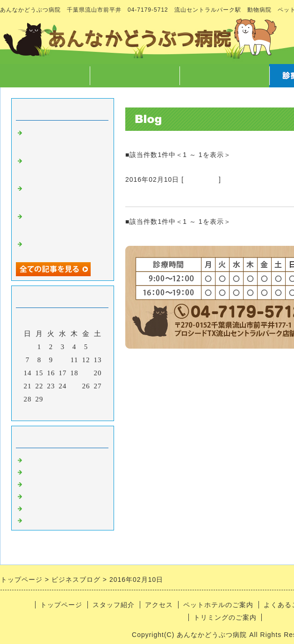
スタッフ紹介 (135, 75)
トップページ (45, 75)
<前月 (43, 411)
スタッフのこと (51, 470)
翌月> (82, 411)
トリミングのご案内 (225, 617)
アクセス (224, 75)
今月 (63, 411)
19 (86, 373)
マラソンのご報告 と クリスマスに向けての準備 (66, 139)
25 (75, 386)
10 (63, 360)
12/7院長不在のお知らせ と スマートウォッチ (62, 167)
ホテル (36, 507)
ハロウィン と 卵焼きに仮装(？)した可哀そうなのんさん (63, 222)
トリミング (201, 179)
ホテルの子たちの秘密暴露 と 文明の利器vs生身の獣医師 (63, 194)
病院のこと (44, 458)
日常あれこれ (48, 519)
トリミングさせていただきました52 (197, 195)
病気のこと (44, 482)
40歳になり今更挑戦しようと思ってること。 (63, 246)
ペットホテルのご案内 (218, 605)
